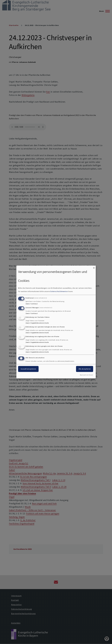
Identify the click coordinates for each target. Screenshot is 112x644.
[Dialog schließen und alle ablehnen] (94, 267)
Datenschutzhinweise (59, 291)
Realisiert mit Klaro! (86, 375)
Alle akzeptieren (85, 369)
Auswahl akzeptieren (28, 369)
